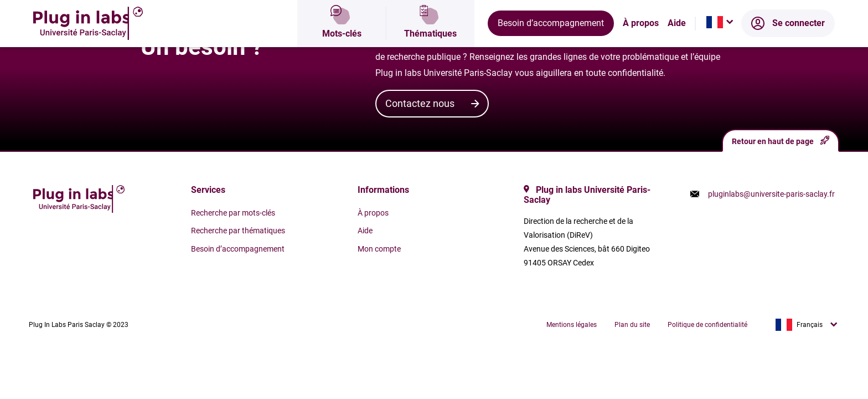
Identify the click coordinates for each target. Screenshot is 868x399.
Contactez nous (420, 103)
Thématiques (430, 47)
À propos (641, 47)
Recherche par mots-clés (233, 213)
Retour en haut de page (781, 140)
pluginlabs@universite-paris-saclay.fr (771, 194)
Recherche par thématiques (238, 231)
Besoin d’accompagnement (551, 47)
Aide (677, 47)
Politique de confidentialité (707, 325)
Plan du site (632, 325)
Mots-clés (342, 47)
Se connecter (788, 47)
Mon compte (379, 249)
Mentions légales (572, 325)
